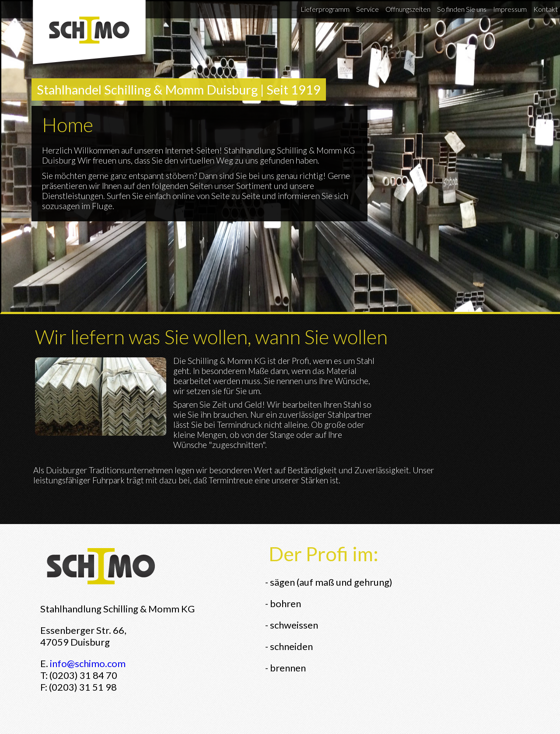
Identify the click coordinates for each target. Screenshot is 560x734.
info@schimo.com (88, 663)
